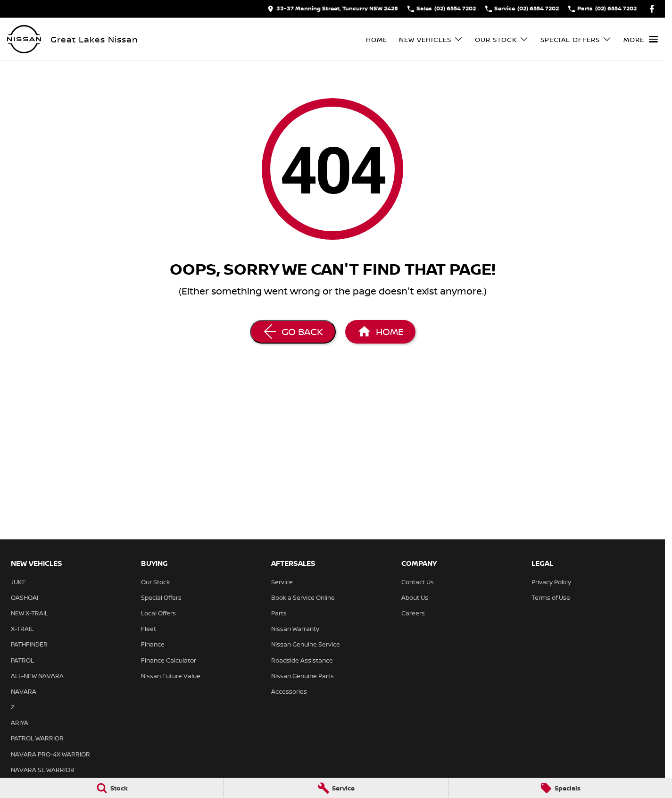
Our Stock (155, 582)
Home (377, 39)
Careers (413, 613)
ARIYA (20, 722)
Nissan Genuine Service (306, 644)
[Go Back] (293, 332)
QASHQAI (25, 597)
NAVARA (24, 691)
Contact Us (418, 582)
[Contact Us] (333, 9)
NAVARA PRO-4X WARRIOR (50, 754)
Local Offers (158, 613)
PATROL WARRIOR (37, 738)
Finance (153, 644)
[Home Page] (24, 39)
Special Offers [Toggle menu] (576, 39)
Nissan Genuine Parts (303, 676)
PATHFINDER (29, 644)
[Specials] (560, 788)
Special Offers (161, 597)
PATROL (22, 660)
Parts (279, 613)
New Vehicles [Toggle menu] (431, 39)
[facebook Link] (652, 9)
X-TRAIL (22, 629)
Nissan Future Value (171, 676)
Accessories (289, 691)
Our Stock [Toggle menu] (502, 39)
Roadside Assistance (302, 660)
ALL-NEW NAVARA (37, 676)
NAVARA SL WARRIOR (43, 770)
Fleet (149, 629)
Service (282, 582)
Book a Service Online (303, 597)
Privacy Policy (551, 582)
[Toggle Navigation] (641, 39)
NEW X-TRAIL (29, 613)
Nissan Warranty (295, 629)
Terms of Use (551, 597)
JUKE (18, 582)
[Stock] (112, 788)
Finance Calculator (169, 660)
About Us (415, 597)
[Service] (336, 788)
